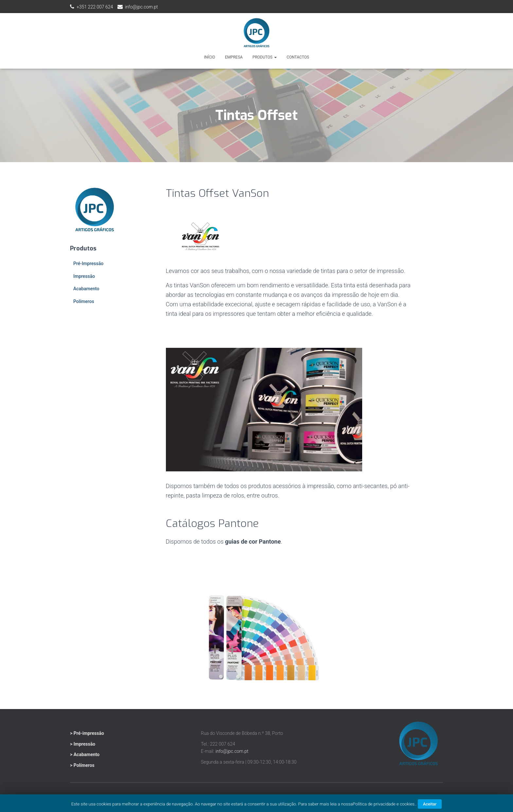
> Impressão (83, 744)
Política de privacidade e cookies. (384, 804)
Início (209, 57)
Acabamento (86, 289)
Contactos (298, 57)
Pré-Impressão (88, 263)
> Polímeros (82, 765)
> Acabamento (85, 754)
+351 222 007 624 (95, 7)
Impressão (84, 276)
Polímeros (84, 301)
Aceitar (430, 804)
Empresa (234, 57)
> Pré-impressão (87, 733)
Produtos (265, 57)
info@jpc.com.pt (142, 7)
